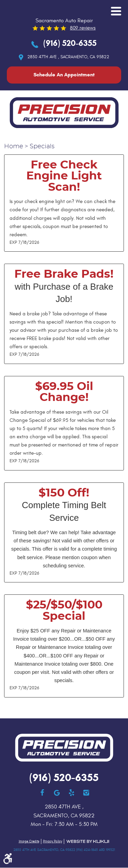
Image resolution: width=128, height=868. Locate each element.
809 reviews (83, 28)
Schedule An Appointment (64, 75)
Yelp (72, 792)
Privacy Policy (53, 841)
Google (57, 792)
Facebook (42, 792)
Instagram (86, 792)
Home (14, 147)
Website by (88, 841)
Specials (42, 147)
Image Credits (29, 841)
